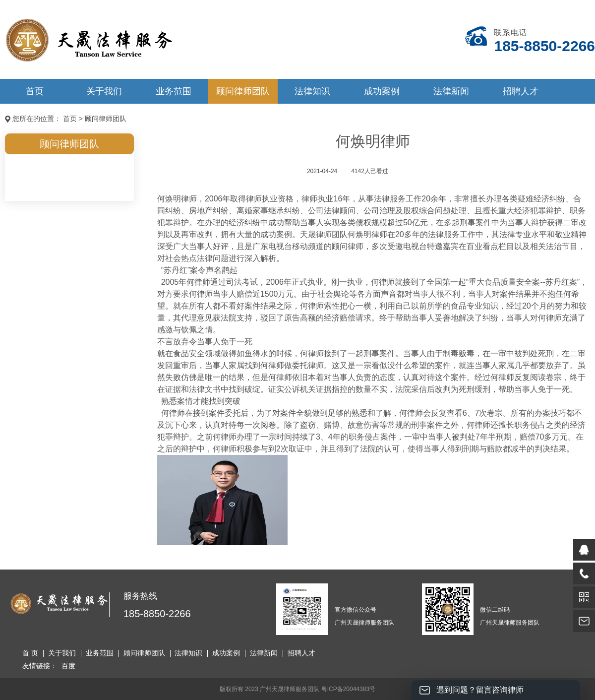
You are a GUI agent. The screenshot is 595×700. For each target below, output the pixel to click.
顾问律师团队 (243, 91)
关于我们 (104, 91)
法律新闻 (451, 91)
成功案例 (382, 91)
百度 (68, 666)
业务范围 (174, 91)
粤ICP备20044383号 (348, 689)
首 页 (30, 653)
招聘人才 (521, 91)
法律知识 (312, 91)
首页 (35, 91)
